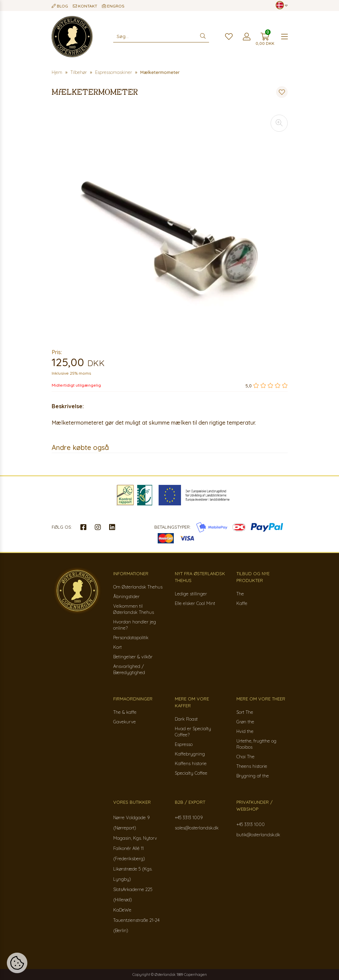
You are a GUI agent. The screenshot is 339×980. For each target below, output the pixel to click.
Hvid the (245, 731)
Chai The (245, 757)
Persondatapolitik (131, 637)
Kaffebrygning (190, 754)
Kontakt (85, 6)
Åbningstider (126, 596)
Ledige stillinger (191, 594)
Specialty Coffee (191, 773)
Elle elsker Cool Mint (195, 603)
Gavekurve (125, 722)
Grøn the (245, 722)
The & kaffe (125, 712)
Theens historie (252, 766)
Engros (113, 6)
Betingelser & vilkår (133, 657)
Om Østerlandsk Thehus (138, 587)
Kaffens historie (191, 763)
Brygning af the (253, 776)
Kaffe (242, 603)
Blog (60, 6)
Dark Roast (186, 719)
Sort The (245, 712)
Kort (118, 647)
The (240, 594)
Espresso (184, 744)
